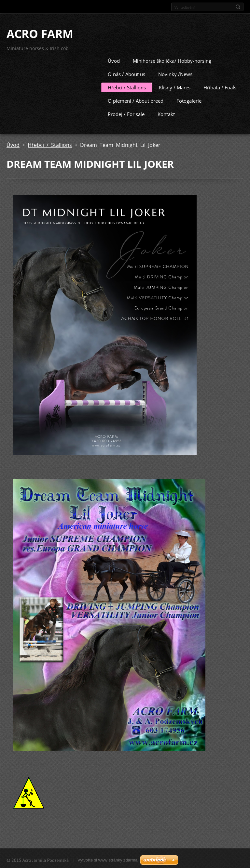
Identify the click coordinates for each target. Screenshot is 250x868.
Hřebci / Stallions (127, 86)
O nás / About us (126, 73)
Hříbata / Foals (220, 86)
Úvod (114, 60)
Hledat (238, 7)
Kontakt (166, 113)
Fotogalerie (189, 100)
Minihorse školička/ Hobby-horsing (172, 60)
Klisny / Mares (175, 86)
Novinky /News (175, 73)
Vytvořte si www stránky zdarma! (108, 859)
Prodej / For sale (126, 113)
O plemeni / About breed (136, 100)
